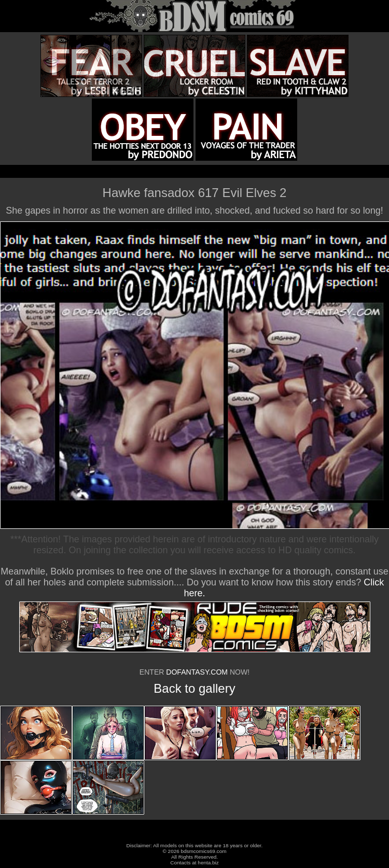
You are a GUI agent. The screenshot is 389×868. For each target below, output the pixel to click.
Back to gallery (194, 688)
